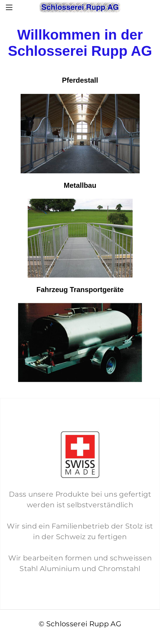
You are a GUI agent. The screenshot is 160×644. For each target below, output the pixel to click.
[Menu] (10, 7)
